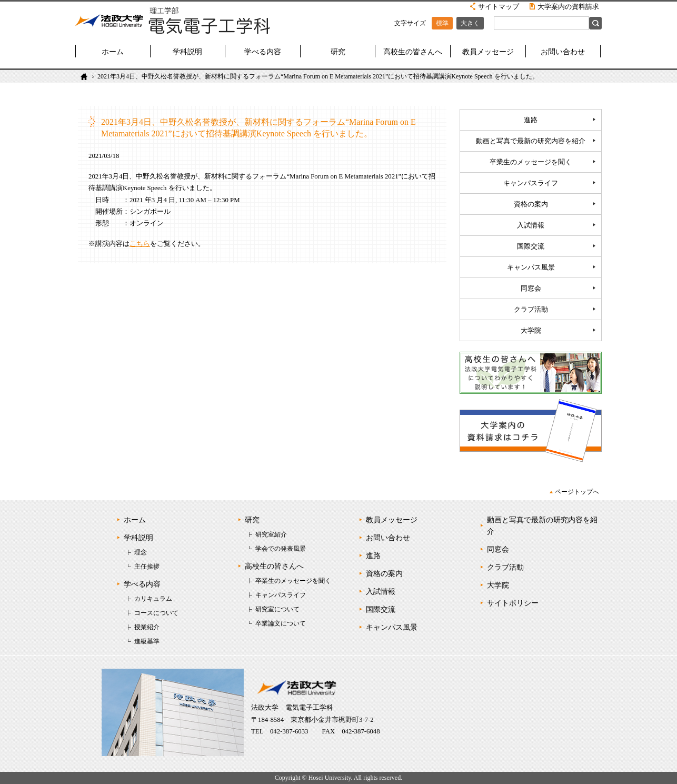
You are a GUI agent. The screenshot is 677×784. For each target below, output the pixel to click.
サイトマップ (499, 7)
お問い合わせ (563, 52)
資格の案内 (531, 204)
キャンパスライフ (531, 183)
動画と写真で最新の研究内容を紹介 (531, 141)
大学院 (531, 331)
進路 (531, 120)
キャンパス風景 (531, 267)
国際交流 (531, 246)
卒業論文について (281, 623)
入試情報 (531, 225)
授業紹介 (147, 627)
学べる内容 (263, 52)
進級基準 (147, 641)
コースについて (156, 613)
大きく (470, 23)
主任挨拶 (147, 567)
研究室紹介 (271, 534)
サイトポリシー (513, 603)
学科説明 (187, 52)
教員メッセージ (488, 52)
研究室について (277, 609)
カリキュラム (153, 599)
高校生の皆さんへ (413, 52)
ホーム (113, 52)
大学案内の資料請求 (568, 7)
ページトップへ (577, 492)
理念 (141, 552)
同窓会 (531, 289)
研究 (338, 52)
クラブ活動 (531, 310)
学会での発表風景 (281, 549)
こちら (140, 244)
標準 (442, 23)
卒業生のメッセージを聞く (531, 162)
